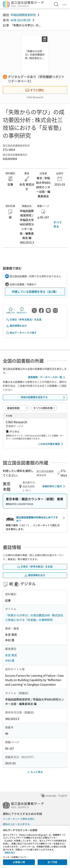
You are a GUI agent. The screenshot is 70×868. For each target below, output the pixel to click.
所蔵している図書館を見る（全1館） (35, 292)
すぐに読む (35, 90)
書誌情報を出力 (16, 326)
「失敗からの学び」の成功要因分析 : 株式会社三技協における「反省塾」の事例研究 (34, 617)
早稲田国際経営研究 (23, 15)
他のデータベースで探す (21, 333)
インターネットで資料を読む (19, 819)
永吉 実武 (11, 655)
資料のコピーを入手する (16, 824)
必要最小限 (19, 862)
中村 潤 (10, 660)
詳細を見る (10, 852)
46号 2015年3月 (21, 20)
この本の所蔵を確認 (51, 444)
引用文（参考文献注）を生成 (24, 320)
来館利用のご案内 (54, 486)
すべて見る (58, 224)
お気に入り (11, 310)
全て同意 (52, 862)
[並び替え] (17, 408)
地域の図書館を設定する (43, 397)
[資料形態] (44, 408)
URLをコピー (22, 310)
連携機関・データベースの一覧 (47, 377)
